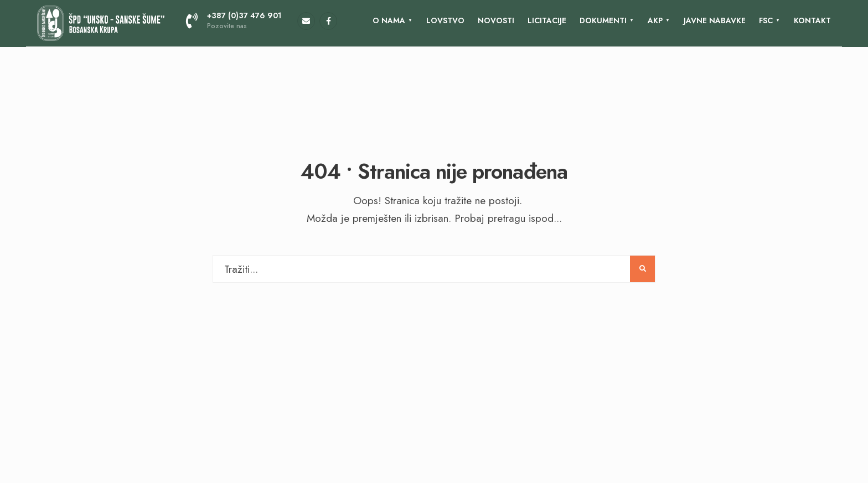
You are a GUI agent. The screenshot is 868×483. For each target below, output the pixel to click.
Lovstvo (445, 20)
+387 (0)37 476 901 (234, 20)
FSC (766, 20)
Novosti (496, 20)
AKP (655, 20)
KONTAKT (812, 20)
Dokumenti (603, 20)
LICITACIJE (547, 20)
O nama (389, 20)
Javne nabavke (715, 20)
